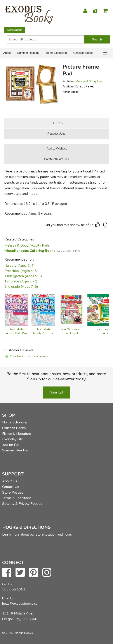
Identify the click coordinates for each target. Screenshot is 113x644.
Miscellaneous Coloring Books (42, 251)
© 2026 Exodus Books (17, 633)
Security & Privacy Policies (22, 504)
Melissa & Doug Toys (89, 81)
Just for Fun (11, 445)
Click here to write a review (29, 356)
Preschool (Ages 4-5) (21, 271)
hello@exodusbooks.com (21, 604)
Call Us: (7, 584)
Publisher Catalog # (79, 86)
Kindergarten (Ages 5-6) (23, 276)
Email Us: (8, 598)
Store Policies (13, 493)
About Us (10, 481)
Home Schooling (56, 53)
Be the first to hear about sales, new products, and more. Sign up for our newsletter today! (57, 376)
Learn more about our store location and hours (37, 534)
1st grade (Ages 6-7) (21, 281)
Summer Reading (28, 53)
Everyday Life (13, 439)
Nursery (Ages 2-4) (19, 266)
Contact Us (11, 487)
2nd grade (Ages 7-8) (21, 287)
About (7, 53)
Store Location (15, 30)
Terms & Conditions (17, 498)
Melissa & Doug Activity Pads (27, 245)
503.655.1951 (14, 589)
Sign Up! (57, 392)
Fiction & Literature (17, 434)
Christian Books (83, 53)
